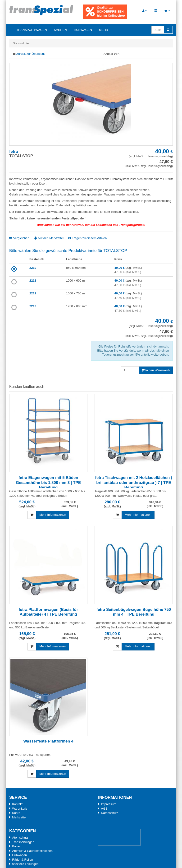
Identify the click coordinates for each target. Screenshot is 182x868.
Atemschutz (20, 838)
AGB (104, 809)
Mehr (104, 30)
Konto (16, 813)
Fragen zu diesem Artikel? (88, 238)
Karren (60, 30)
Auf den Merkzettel (49, 238)
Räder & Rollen (23, 860)
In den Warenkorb (156, 370)
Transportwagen (32, 30)
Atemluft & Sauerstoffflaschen (32, 851)
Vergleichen (19, 238)
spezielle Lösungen (25, 864)
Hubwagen (83, 30)
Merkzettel (19, 817)
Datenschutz (109, 813)
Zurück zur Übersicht (31, 54)
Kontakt (17, 804)
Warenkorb (20, 809)
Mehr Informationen (53, 515)
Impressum (109, 804)
